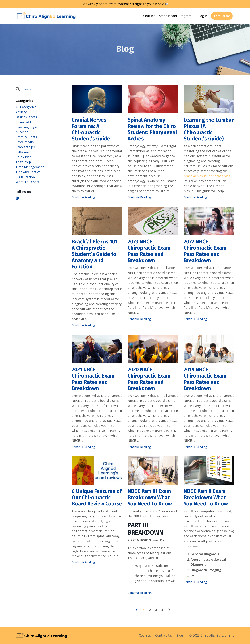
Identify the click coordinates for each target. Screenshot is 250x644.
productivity (25, 142)
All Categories (26, 107)
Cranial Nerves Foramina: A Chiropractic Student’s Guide (91, 129)
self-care (22, 152)
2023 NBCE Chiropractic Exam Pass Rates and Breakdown (149, 251)
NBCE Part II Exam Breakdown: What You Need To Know (206, 498)
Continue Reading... (84, 197)
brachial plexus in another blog (207, 176)
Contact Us (164, 635)
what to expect (28, 182)
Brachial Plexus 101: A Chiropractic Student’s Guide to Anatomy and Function (95, 254)
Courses (149, 16)
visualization (25, 177)
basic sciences (26, 117)
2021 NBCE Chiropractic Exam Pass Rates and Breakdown (93, 379)
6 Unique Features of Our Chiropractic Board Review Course (97, 498)
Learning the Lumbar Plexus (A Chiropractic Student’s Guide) (209, 129)
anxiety (21, 112)
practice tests (26, 137)
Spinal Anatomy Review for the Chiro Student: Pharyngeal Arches (152, 129)
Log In (203, 16)
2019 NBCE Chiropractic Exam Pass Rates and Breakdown (205, 379)
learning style (26, 127)
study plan (24, 157)
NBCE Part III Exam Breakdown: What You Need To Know (150, 498)
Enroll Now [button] (222, 16)
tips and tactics (28, 172)
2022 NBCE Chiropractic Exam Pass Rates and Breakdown (205, 251)
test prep (23, 162)
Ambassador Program (175, 16)
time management (30, 167)
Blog (180, 635)
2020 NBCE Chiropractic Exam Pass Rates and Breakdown (149, 379)
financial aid (25, 122)
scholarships (25, 147)
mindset (22, 132)
